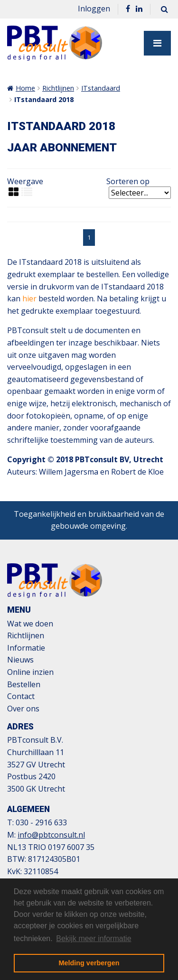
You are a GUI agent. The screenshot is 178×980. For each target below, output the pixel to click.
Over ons (23, 709)
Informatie (26, 648)
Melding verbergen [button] (89, 963)
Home (25, 88)
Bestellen (24, 684)
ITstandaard (101, 88)
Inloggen (94, 9)
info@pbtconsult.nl (51, 835)
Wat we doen (30, 624)
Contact (21, 696)
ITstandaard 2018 (44, 99)
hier (29, 299)
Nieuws (20, 660)
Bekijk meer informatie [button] (94, 938)
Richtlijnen (58, 88)
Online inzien (30, 672)
